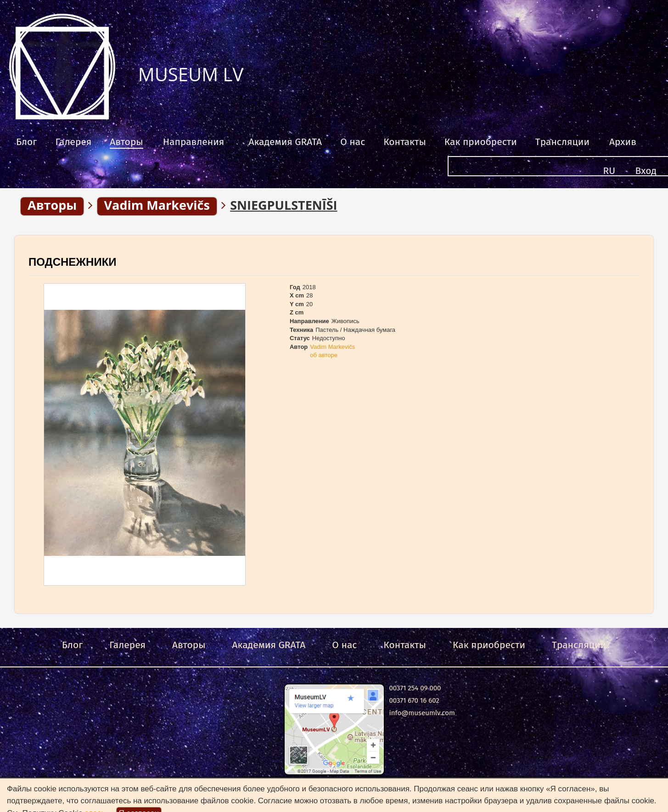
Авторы (126, 142)
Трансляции (562, 142)
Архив (623, 142)
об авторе (324, 355)
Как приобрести (481, 142)
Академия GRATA (285, 142)
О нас (353, 142)
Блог (26, 142)
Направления (194, 142)
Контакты (405, 142)
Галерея (73, 142)
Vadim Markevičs (332, 347)
